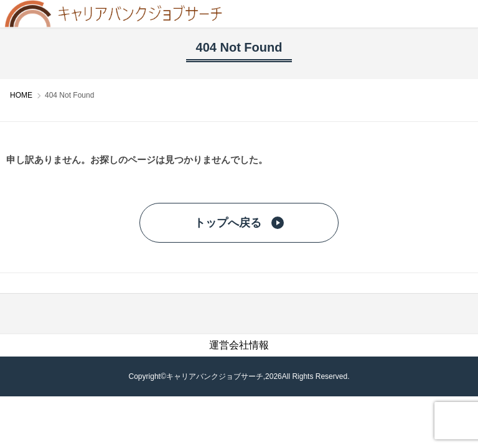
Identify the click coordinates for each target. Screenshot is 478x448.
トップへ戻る (239, 223)
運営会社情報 (239, 345)
